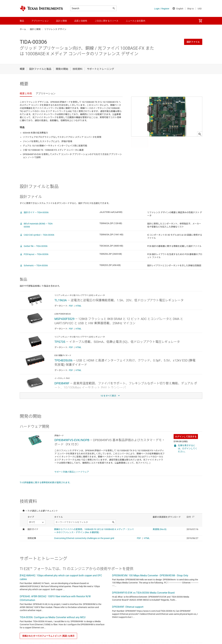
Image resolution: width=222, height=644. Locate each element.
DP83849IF (62, 383)
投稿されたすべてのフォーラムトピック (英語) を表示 (48, 636)
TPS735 (60, 342)
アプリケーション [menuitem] (40, 21)
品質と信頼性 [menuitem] (81, 21)
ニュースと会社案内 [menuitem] (136, 21)
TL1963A (61, 300)
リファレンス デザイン (55, 29)
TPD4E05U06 (63, 360)
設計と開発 (35, 29)
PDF (71, 306)
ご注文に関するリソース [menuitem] (107, 21)
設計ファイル (193, 42)
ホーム (23, 29)
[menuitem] (200, 21)
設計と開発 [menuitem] (62, 21)
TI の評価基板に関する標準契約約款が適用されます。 (46, 483)
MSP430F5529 (64, 319)
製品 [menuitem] (22, 21)
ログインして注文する (186, 437)
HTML (78, 306)
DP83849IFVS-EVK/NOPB (72, 440)
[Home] (41, 8)
